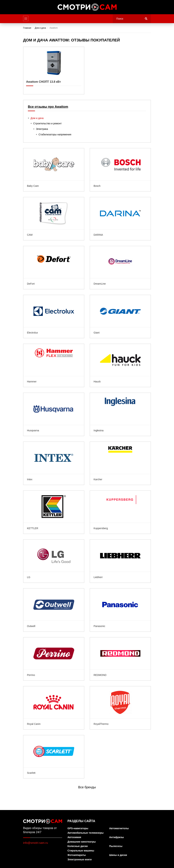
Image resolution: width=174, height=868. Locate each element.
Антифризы (116, 837)
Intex (54, 463)
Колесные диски (78, 846)
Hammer (54, 365)
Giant (120, 317)
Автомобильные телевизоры (85, 833)
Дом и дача (37, 118)
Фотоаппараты (77, 855)
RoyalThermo (120, 708)
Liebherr (120, 561)
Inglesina (120, 414)
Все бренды (87, 787)
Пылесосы (116, 846)
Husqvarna (54, 414)
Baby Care (54, 170)
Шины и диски (118, 855)
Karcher (120, 463)
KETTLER (54, 512)
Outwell (54, 610)
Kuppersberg (120, 512)
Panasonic (120, 610)
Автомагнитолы (119, 828)
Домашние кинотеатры (82, 842)
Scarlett (54, 757)
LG (54, 561)
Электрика (42, 129)
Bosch (120, 170)
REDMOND (120, 659)
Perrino (54, 659)
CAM (54, 219)
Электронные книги (80, 860)
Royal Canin (54, 708)
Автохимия (74, 837)
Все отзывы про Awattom (48, 107)
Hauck (120, 365)
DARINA (120, 219)
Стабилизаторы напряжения (55, 134)
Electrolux (54, 317)
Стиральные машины (81, 851)
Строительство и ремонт (47, 123)
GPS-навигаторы (78, 828)
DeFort (54, 268)
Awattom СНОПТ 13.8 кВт (54, 71)
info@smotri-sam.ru (36, 843)
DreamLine (120, 268)
